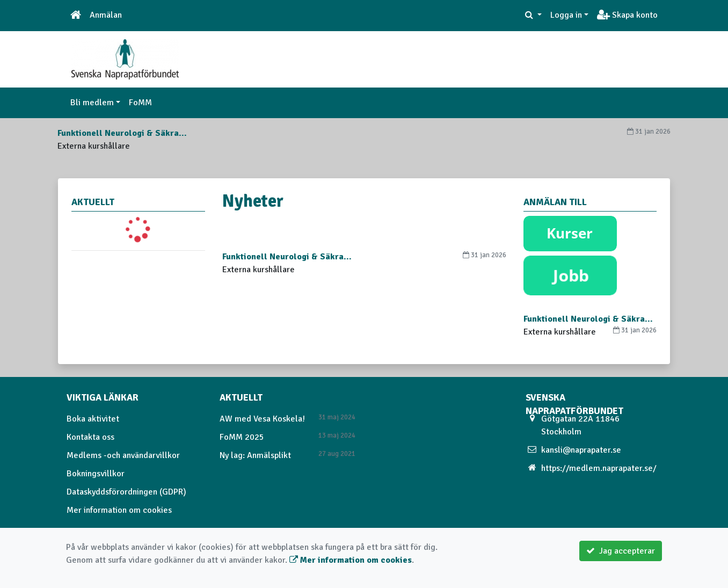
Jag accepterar (621, 551)
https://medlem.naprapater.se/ (599, 468)
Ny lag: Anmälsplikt (255, 455)
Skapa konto (627, 15)
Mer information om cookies (119, 510)
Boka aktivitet (93, 419)
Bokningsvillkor (96, 474)
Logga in (566, 15)
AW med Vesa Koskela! (262, 419)
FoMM (140, 103)
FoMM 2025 (242, 437)
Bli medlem (92, 103)
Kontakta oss (90, 437)
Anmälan (106, 15)
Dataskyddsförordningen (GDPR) (126, 492)
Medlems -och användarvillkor (123, 455)
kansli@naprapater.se (581, 450)
